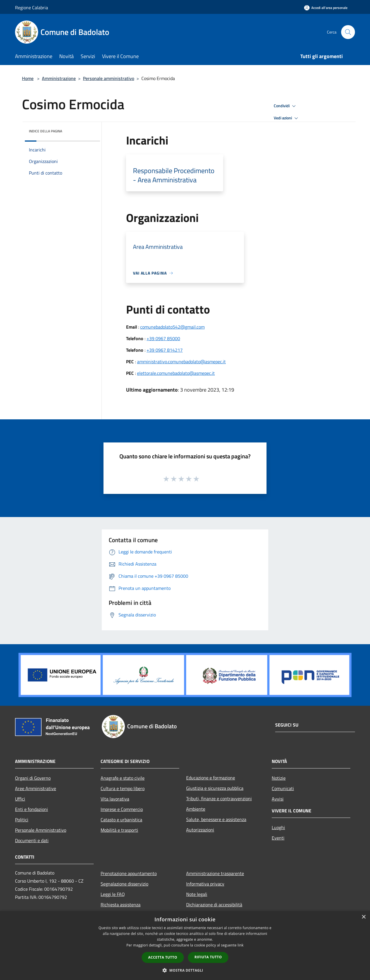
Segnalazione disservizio (124, 884)
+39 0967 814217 (165, 350)
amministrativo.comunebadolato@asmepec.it (181, 362)
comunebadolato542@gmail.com (172, 327)
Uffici (20, 799)
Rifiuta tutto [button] (208, 957)
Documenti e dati (32, 840)
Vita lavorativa (115, 799)
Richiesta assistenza (121, 905)
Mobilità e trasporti (119, 830)
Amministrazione (59, 78)
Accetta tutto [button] (163, 957)
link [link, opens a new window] (241, 945)
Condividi (286, 106)
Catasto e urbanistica (121, 820)
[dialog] (185, 945)
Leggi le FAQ (113, 894)
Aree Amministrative (36, 788)
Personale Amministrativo (41, 830)
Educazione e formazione (211, 778)
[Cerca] (348, 32)
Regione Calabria (32, 8)
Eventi (278, 838)
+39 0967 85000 (163, 338)
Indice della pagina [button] (46, 131)
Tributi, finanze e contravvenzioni (219, 799)
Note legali (197, 894)
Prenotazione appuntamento (129, 873)
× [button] (363, 917)
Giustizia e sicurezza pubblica (215, 788)
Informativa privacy (205, 884)
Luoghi (278, 827)
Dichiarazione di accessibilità (214, 905)
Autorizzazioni (200, 830)
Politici (22, 820)
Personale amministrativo (109, 78)
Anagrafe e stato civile (123, 778)
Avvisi (278, 799)
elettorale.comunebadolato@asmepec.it (176, 373)
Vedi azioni (287, 118)
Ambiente (196, 809)
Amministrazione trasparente (215, 873)
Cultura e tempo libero (123, 788)
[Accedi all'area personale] (326, 8)
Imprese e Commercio (122, 809)
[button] (185, 970)
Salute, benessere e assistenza (216, 819)
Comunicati (283, 788)
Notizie (279, 778)
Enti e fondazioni (32, 809)
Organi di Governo (33, 778)
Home (28, 78)
